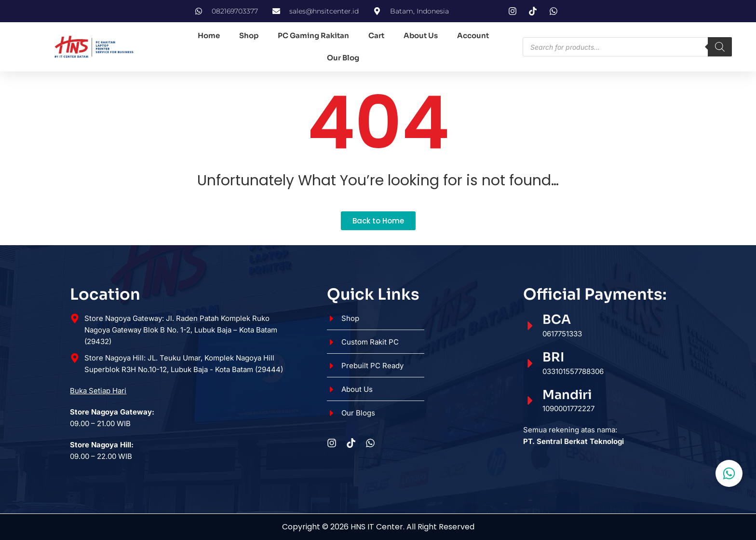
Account (473, 35)
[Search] (720, 47)
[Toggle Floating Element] (729, 473)
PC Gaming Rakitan (313, 35)
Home (209, 35)
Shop (249, 35)
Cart (376, 35)
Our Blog (343, 58)
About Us (421, 35)
